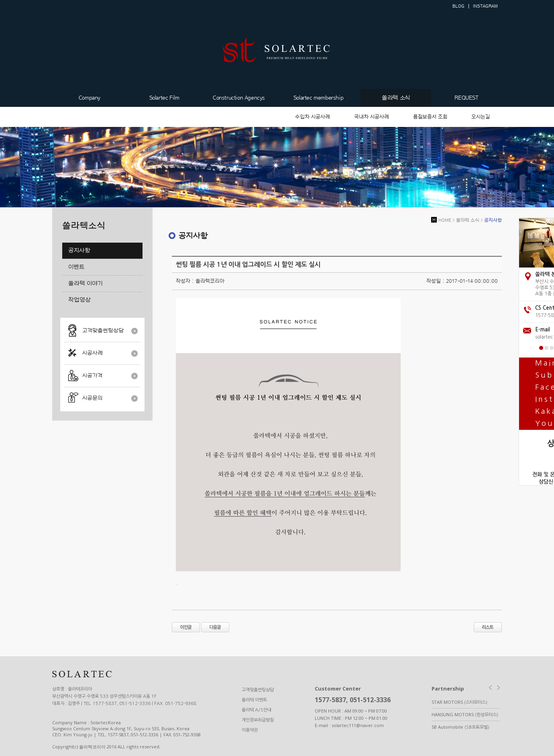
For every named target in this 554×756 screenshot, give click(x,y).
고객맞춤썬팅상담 (103, 331)
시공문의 (92, 398)
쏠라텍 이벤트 (254, 700)
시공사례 (93, 353)
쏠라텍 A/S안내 (257, 710)
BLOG (458, 6)
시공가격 (92, 376)
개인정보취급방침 (258, 720)
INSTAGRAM (485, 6)
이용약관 (250, 730)
